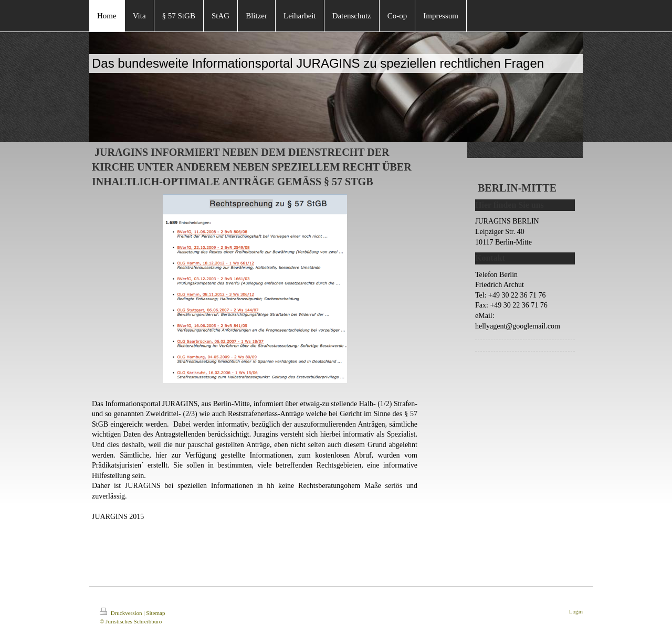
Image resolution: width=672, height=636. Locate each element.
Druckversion (122, 613)
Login (576, 611)
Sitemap (155, 613)
